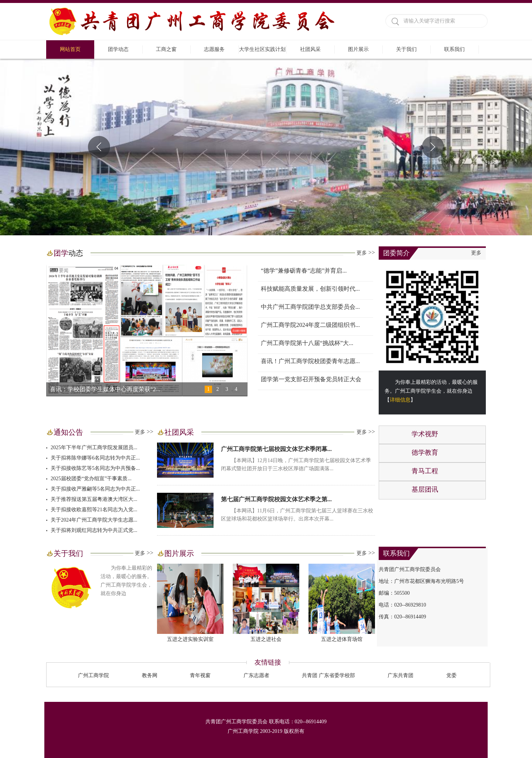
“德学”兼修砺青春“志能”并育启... (304, 271)
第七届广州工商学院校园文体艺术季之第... (276, 499)
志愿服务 (214, 49)
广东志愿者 (256, 675)
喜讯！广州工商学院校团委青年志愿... (310, 361)
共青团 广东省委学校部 (328, 675)
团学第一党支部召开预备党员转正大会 (311, 379)
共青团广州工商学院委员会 (410, 569)
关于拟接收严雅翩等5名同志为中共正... (95, 489)
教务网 (150, 675)
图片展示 (358, 49)
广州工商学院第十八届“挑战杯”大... (307, 343)
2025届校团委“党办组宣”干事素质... (91, 479)
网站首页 (70, 49)
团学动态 (118, 49)
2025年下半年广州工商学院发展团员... (94, 448)
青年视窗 (200, 675)
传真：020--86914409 (402, 617)
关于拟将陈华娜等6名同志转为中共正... (95, 458)
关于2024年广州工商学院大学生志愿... (94, 520)
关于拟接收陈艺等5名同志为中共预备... (95, 468)
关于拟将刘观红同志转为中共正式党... (94, 530)
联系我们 (454, 49)
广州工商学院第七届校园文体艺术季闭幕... (276, 449)
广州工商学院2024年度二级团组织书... (310, 325)
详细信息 (400, 400)
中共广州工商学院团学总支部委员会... (310, 307)
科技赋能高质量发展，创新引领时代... (310, 289)
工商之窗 (166, 49)
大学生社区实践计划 (262, 49)
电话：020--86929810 (402, 605)
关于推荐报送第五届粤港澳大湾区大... (94, 499)
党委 (451, 675)
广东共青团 (400, 675)
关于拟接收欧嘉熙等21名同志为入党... (94, 510)
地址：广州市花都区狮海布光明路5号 (421, 581)
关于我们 (406, 49)
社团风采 (310, 49)
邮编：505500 (394, 593)
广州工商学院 (93, 675)
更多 (366, 252)
